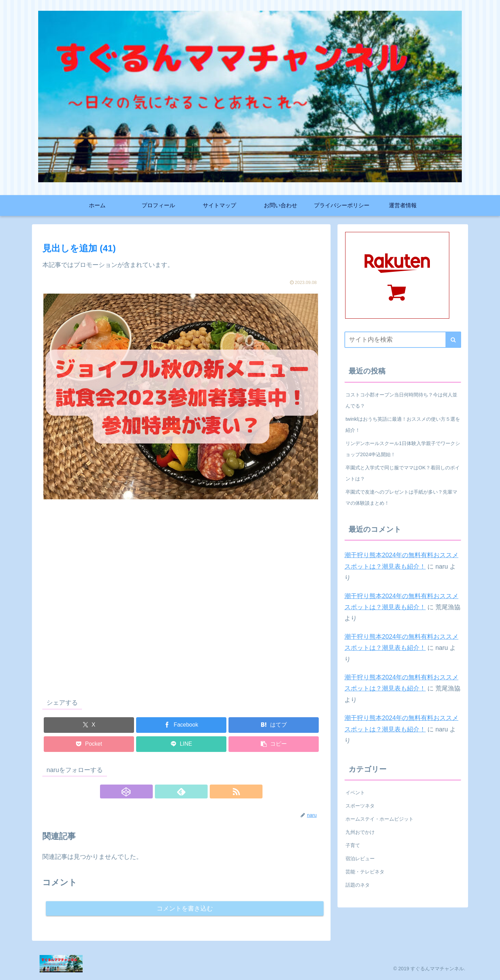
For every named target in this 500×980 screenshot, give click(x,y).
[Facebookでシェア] (181, 725)
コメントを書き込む (185, 909)
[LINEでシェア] (181, 744)
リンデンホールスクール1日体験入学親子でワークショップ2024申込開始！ (403, 449)
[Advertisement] (181, 605)
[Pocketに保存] (89, 744)
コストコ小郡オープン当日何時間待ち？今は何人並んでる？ (401, 400)
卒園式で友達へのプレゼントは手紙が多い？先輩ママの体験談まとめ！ (401, 497)
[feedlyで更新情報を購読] (181, 791)
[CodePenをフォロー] (165, 791)
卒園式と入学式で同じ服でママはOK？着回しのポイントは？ (403, 473)
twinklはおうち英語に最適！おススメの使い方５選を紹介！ (403, 425)
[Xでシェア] (89, 725)
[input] (403, 340)
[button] (274, 744)
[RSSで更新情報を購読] (197, 791)
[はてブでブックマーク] (274, 725)
